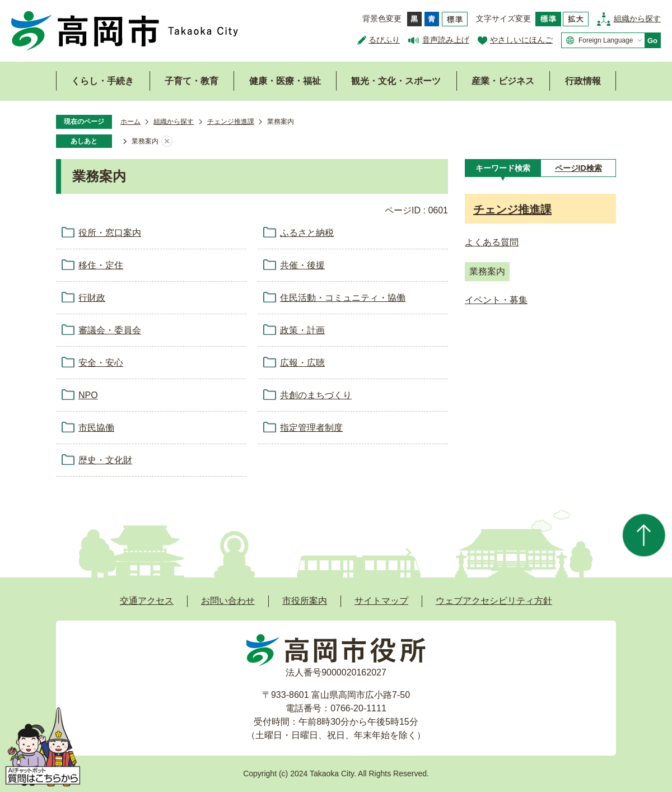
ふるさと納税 (307, 233)
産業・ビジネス (503, 81)
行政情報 (583, 81)
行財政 (92, 298)
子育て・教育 (192, 81)
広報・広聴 (302, 363)
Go (652, 41)
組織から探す (637, 18)
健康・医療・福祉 (285, 81)
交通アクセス (147, 601)
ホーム (130, 122)
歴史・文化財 (105, 460)
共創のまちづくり (316, 395)
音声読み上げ (446, 40)
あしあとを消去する (167, 142)
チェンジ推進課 (231, 122)
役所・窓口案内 (110, 233)
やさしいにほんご (521, 40)
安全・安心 (101, 363)
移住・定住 (101, 265)
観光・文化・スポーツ (396, 81)
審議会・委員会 (110, 330)
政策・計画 (302, 330)
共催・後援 (302, 265)
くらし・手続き (102, 81)
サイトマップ (381, 601)
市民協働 (96, 428)
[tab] (503, 168)
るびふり (384, 40)
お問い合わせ (228, 601)
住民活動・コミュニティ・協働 (343, 298)
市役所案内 (305, 601)
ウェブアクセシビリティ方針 (494, 601)
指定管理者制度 (311, 428)
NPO (88, 395)
